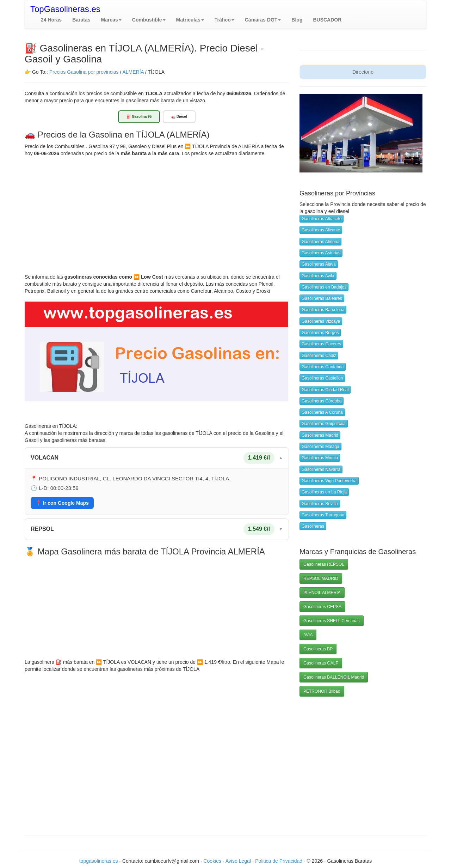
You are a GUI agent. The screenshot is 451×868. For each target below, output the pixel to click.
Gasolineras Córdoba (322, 401)
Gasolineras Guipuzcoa (324, 424)
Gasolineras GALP (321, 663)
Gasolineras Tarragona (323, 515)
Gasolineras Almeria (320, 242)
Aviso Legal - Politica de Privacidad (265, 861)
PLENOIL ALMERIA (322, 593)
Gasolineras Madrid (320, 435)
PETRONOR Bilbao (322, 691)
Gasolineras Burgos (320, 333)
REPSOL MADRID (321, 578)
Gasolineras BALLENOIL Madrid (334, 677)
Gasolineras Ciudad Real (325, 390)
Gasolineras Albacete (322, 219)
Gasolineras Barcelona (323, 310)
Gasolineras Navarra (321, 469)
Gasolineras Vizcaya (321, 321)
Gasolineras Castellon (322, 378)
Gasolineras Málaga (320, 447)
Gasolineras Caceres (321, 344)
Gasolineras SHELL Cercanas (332, 621)
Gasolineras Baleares (322, 298)
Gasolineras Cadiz (319, 356)
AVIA (308, 635)
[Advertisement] (157, 210)
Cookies (213, 861)
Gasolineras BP (318, 649)
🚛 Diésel (179, 117)
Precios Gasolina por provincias (84, 72)
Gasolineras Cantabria (323, 367)
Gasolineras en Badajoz (324, 287)
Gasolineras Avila (318, 276)
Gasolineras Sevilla (320, 504)
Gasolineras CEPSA (322, 607)
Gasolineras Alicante (321, 230)
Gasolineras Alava (319, 264)
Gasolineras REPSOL (324, 564)
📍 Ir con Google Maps (62, 503)
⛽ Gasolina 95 (139, 117)
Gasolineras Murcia (320, 458)
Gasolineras (313, 526)
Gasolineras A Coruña (322, 412)
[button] (111, 20)
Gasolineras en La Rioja (324, 492)
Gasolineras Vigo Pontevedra (329, 481)
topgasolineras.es (99, 861)
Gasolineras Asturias (321, 253)
